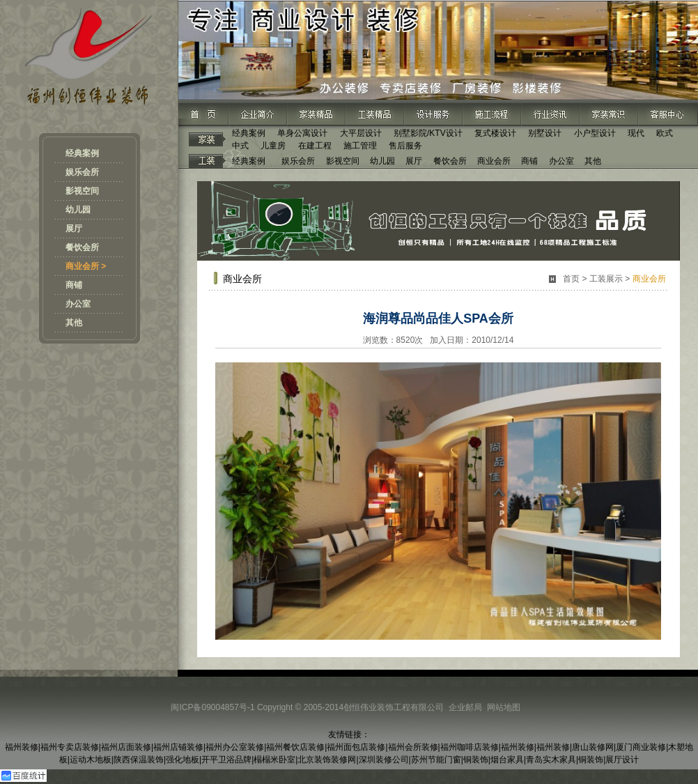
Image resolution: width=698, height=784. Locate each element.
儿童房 (273, 146)
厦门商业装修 (641, 747)
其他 (74, 323)
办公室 (78, 304)
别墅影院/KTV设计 (428, 133)
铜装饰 (476, 760)
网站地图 (504, 707)
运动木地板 (91, 760)
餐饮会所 (82, 247)
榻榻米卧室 (274, 760)
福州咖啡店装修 (470, 747)
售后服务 (405, 146)
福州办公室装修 (235, 747)
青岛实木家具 (551, 760)
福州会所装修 (413, 747)
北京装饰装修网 (327, 760)
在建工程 (315, 146)
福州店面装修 (126, 747)
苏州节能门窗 (436, 760)
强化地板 (183, 760)
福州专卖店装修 (70, 747)
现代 (636, 133)
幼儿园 (78, 210)
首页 (571, 279)
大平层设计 (361, 133)
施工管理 (360, 146)
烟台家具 (507, 760)
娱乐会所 (82, 172)
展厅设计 (622, 760)
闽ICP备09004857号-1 (212, 707)
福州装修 (22, 747)
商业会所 (494, 161)
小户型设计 (595, 133)
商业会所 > (86, 266)
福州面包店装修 (356, 747)
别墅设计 (545, 133)
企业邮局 (465, 707)
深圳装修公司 (384, 760)
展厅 (74, 229)
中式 (240, 146)
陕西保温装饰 (139, 760)
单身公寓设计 (302, 133)
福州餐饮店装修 (295, 747)
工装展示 (606, 279)
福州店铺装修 (178, 747)
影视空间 (82, 191)
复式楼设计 (495, 133)
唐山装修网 (593, 747)
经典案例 (82, 153)
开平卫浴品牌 (226, 760)
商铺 (74, 285)
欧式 (665, 133)
